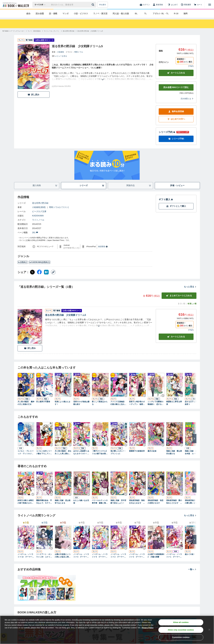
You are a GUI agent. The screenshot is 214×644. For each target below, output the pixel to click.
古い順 (181, 304)
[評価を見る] (59, 56)
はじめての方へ (176, 119)
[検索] (93, 5)
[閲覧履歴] (186, 5)
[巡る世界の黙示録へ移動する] (69, 31)
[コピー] (53, 272)
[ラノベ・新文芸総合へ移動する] (34, 31)
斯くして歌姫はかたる (100, 403)
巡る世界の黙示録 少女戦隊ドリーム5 (66, 315)
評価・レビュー (177, 185)
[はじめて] (173, 5)
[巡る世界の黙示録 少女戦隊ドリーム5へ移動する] (90, 31)
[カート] (198, 5)
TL (145, 14)
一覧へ (192, 569)
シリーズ (92, 186)
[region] (107, 630)
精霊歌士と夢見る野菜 (174, 403)
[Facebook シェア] (39, 272)
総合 (28, 14)
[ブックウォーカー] (16, 5)
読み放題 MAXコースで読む (176, 87)
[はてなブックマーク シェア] (46, 272)
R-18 (176, 14)
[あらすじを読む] (103, 76)
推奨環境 (103, 247)
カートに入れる (176, 73)
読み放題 (40, 14)
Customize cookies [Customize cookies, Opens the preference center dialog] (181, 637)
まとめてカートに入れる (179, 296)
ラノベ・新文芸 (100, 14)
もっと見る (190, 287)
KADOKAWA (38, 216)
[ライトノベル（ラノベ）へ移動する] (52, 31)
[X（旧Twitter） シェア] (32, 272)
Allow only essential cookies (181, 630)
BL (136, 14)
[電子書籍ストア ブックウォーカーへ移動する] (13, 31)
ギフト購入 (166, 199)
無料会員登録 (176, 111)
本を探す (103, 5)
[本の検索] (41, 5)
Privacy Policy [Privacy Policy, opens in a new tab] (148, 628)
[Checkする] (47, 87)
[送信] (93, 5)
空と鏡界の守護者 (43, 402)
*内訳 (191, 66)
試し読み (34, 95)
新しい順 (192, 304)
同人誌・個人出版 (121, 14)
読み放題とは (187, 99)
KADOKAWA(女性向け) (39, 262)
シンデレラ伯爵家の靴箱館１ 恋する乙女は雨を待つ (155, 403)
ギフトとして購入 (176, 206)
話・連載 (53, 14)
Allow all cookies (181, 622)
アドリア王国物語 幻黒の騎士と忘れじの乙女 (118, 403)
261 (35, 232)
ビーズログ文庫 (39, 211)
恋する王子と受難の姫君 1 (193, 403)
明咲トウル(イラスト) (59, 207)
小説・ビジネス (81, 14)
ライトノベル (38, 220)
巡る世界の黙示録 (40, 203)
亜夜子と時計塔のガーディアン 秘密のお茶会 (137, 403)
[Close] (209, 630)
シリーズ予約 (167, 132)
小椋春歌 (61, 52)
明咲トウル (79, 52)
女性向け (23, 262)
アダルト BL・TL (161, 14)
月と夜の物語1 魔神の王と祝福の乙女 (26, 403)
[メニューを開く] (210, 5)
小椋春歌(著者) (39, 207)
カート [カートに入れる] (176, 337)
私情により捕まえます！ (63, 403)
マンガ (65, 14)
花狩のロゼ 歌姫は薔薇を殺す (81, 403)
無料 (186, 14)
